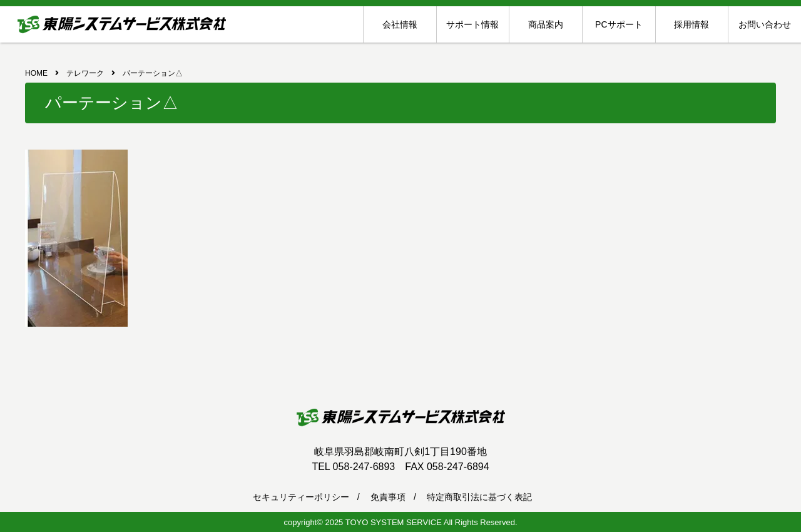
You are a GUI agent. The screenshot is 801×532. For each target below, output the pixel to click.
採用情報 (691, 24)
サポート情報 (472, 24)
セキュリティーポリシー (301, 497)
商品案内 (546, 24)
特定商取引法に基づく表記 (479, 497)
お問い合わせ (765, 24)
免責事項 (388, 497)
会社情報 (400, 24)
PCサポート (619, 24)
